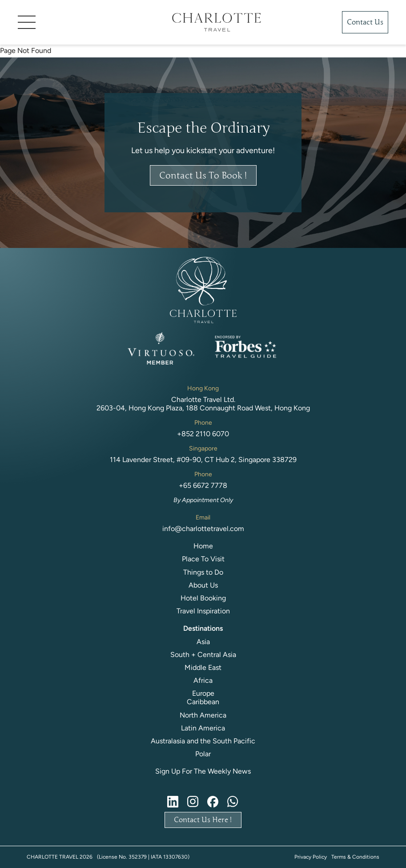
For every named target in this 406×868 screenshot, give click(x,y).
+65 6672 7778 (203, 485)
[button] (82, 22)
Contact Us (365, 22)
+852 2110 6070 (203, 434)
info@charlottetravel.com (203, 529)
